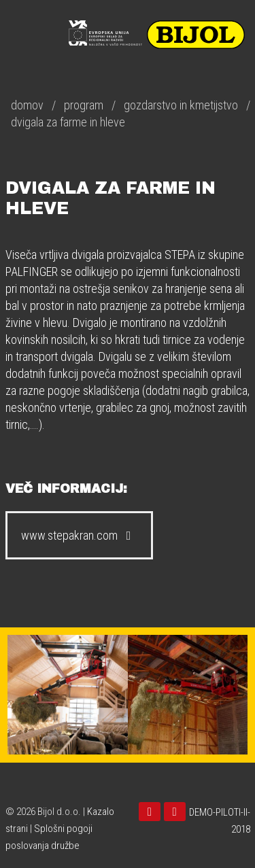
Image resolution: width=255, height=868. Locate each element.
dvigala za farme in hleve (68, 122)
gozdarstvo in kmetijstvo (181, 105)
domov (27, 105)
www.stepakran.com (79, 535)
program (84, 105)
